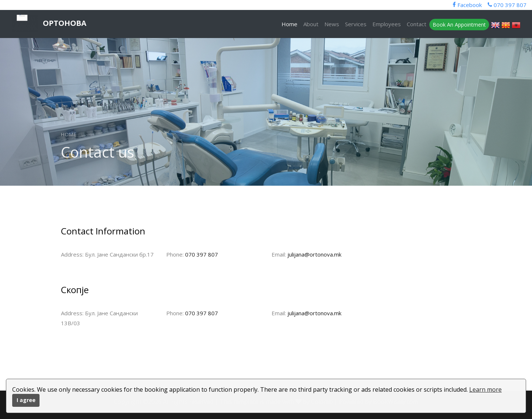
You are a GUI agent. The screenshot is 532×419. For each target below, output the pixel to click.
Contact (417, 24)
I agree (26, 400)
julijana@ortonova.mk (314, 254)
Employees (387, 24)
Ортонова (49, 24)
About (311, 24)
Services (356, 24)
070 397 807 (202, 254)
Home (289, 24)
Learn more (485, 389)
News (332, 24)
